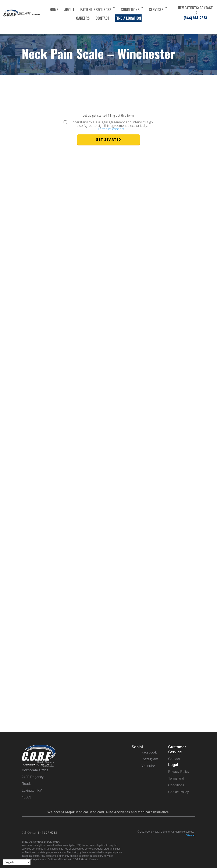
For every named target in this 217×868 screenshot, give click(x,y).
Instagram (150, 759)
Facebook (149, 752)
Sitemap (191, 835)
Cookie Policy (179, 792)
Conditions (130, 10)
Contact (103, 18)
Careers (83, 18)
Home (54, 10)
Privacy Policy (179, 772)
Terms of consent (111, 129)
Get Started (108, 140)
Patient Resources (96, 10)
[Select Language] (17, 862)
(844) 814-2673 (195, 18)
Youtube (148, 766)
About (69, 10)
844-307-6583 (47, 832)
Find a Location (128, 18)
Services (156, 10)
